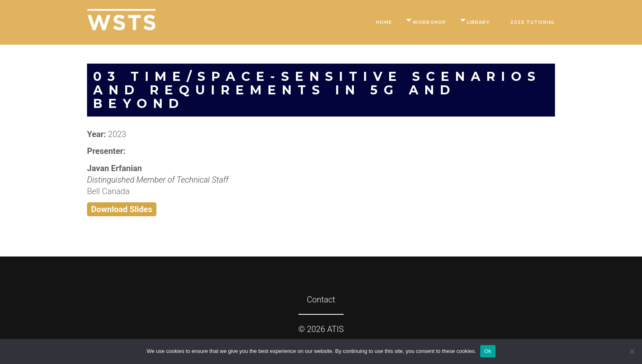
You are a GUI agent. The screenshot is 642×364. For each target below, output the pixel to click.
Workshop (429, 22)
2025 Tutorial (533, 22)
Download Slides (122, 209)
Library (478, 22)
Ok (488, 351)
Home (384, 22)
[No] (632, 351)
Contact (321, 300)
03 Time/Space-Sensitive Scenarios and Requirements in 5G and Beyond (317, 90)
